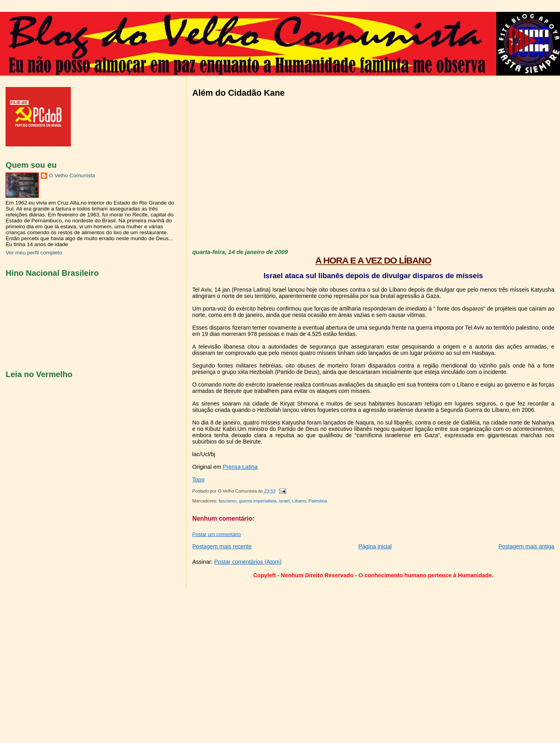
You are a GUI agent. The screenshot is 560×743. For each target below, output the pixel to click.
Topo (198, 480)
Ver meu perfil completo (34, 253)
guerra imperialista (258, 501)
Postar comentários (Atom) (248, 562)
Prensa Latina (240, 467)
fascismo (227, 501)
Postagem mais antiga (526, 546)
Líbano (299, 501)
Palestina (318, 501)
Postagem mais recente (222, 546)
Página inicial (375, 546)
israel (284, 501)
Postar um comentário (217, 535)
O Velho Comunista (72, 175)
